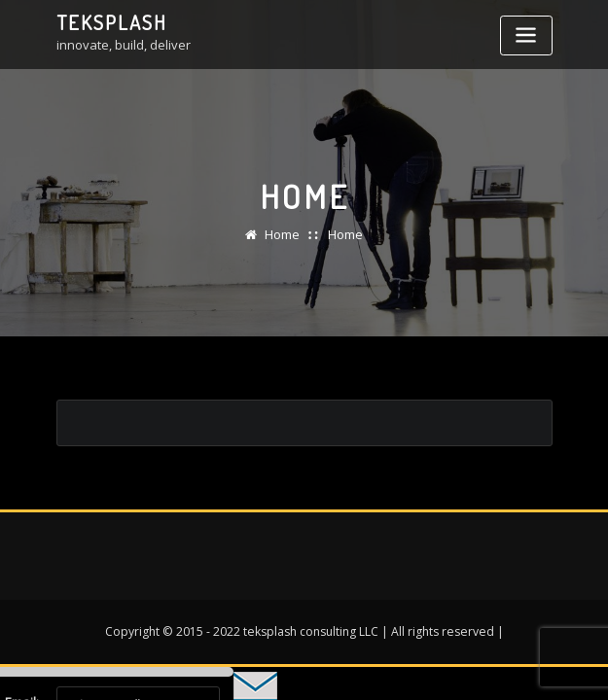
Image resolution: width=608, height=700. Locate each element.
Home (282, 234)
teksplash (112, 22)
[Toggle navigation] (526, 35)
